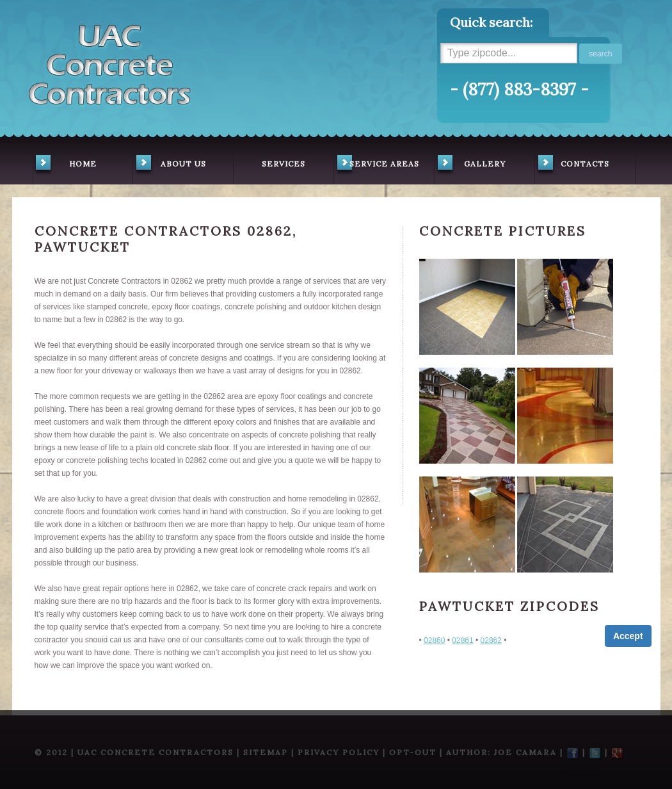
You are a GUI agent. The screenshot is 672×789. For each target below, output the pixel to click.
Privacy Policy (293, 631)
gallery (470, 165)
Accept (628, 636)
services (284, 164)
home (65, 165)
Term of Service (226, 631)
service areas (377, 165)
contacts (572, 165)
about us (170, 165)
